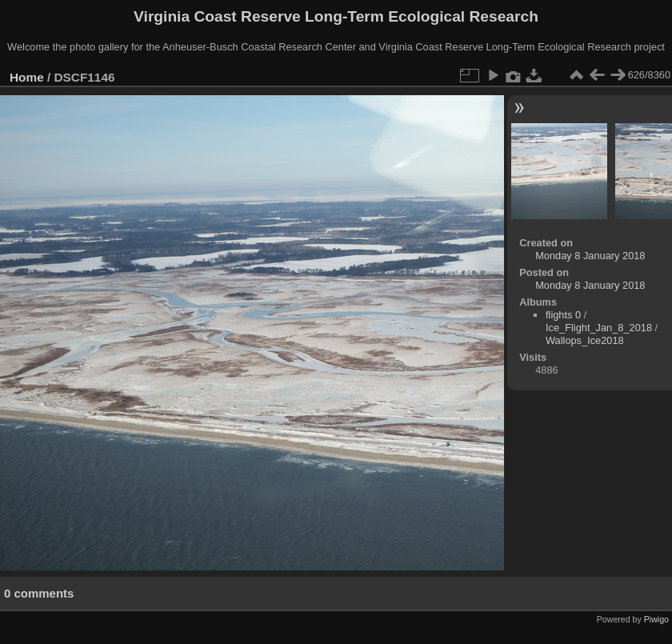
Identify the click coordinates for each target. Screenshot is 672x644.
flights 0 (563, 315)
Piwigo (656, 619)
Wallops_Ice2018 (585, 340)
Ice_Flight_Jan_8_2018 (599, 328)
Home (27, 77)
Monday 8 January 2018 (590, 256)
